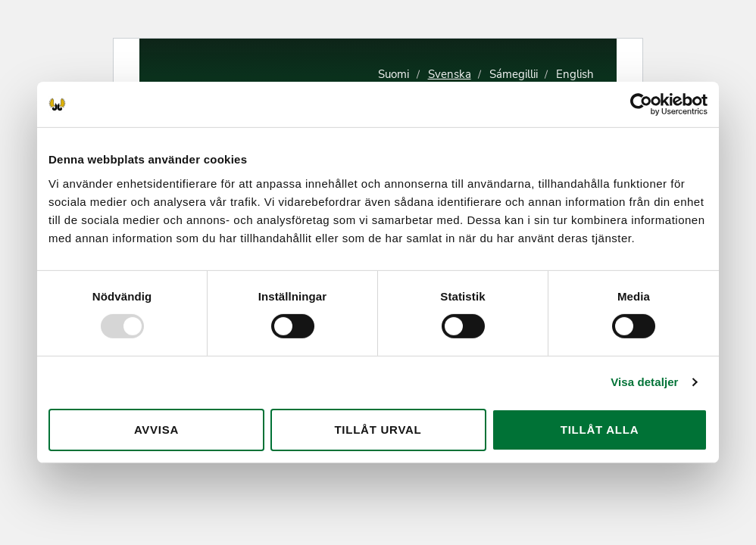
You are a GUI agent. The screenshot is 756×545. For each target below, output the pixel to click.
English (575, 74)
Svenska (450, 74)
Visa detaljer (644, 382)
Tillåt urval (378, 430)
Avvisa (156, 430)
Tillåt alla (600, 430)
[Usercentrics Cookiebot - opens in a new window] (641, 104)
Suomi (394, 74)
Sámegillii (514, 74)
